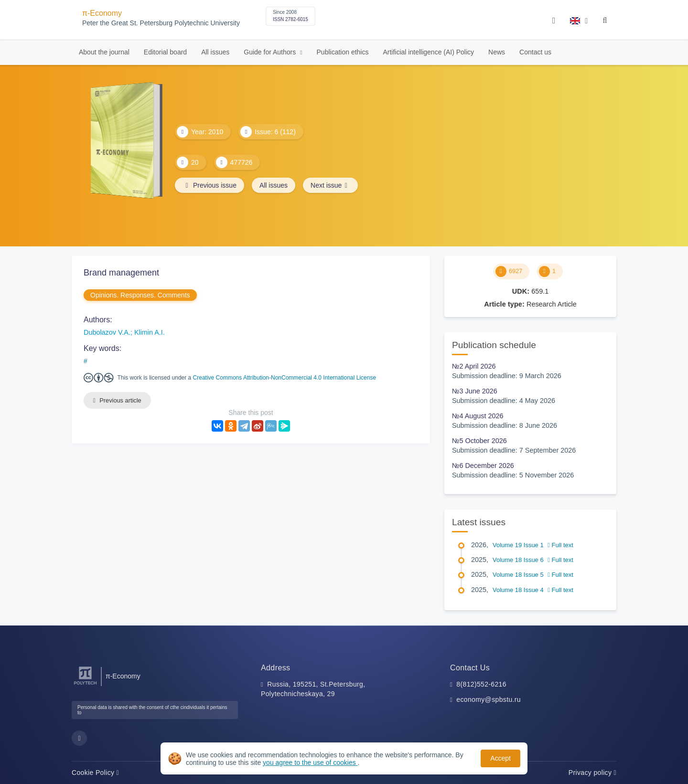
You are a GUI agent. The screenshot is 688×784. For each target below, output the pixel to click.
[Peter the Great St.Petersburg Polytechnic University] (85, 685)
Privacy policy (592, 773)
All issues (215, 52)
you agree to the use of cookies (310, 763)
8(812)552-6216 (481, 684)
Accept (500, 758)
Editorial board (165, 52)
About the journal (104, 52)
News (497, 52)
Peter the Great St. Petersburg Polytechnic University (161, 23)
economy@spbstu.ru (489, 699)
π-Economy (102, 13)
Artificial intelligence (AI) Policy (428, 52)
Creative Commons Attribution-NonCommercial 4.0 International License (285, 378)
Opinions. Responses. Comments (140, 295)
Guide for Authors (271, 52)
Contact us (535, 52)
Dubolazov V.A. (107, 332)
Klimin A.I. (150, 332)
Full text (560, 545)
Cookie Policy (95, 773)
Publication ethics (343, 52)
